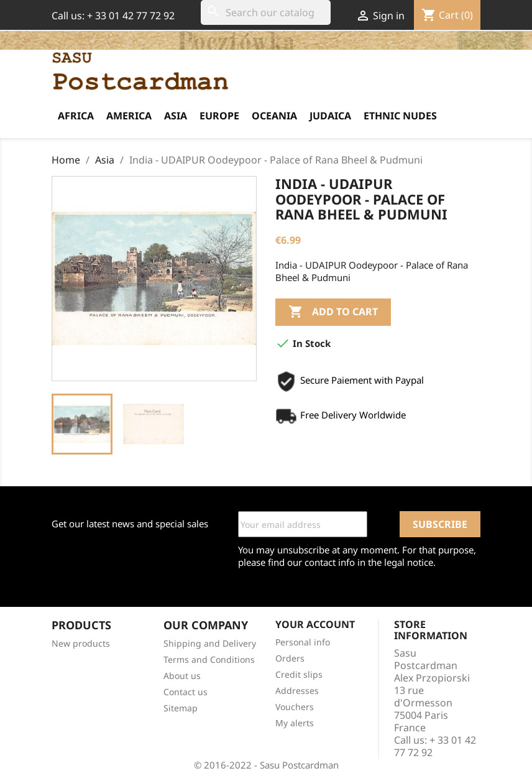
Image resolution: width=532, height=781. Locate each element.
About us (182, 676)
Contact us (186, 692)
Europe (219, 116)
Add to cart (333, 312)
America (129, 116)
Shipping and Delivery (210, 643)
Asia (176, 116)
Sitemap (181, 708)
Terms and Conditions (209, 659)
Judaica (330, 116)
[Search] (266, 12)
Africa (76, 116)
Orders (290, 658)
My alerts (295, 723)
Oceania (274, 116)
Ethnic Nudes (400, 116)
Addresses (297, 691)
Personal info (303, 642)
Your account (315, 624)
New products (81, 643)
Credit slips (299, 674)
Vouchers (295, 707)
